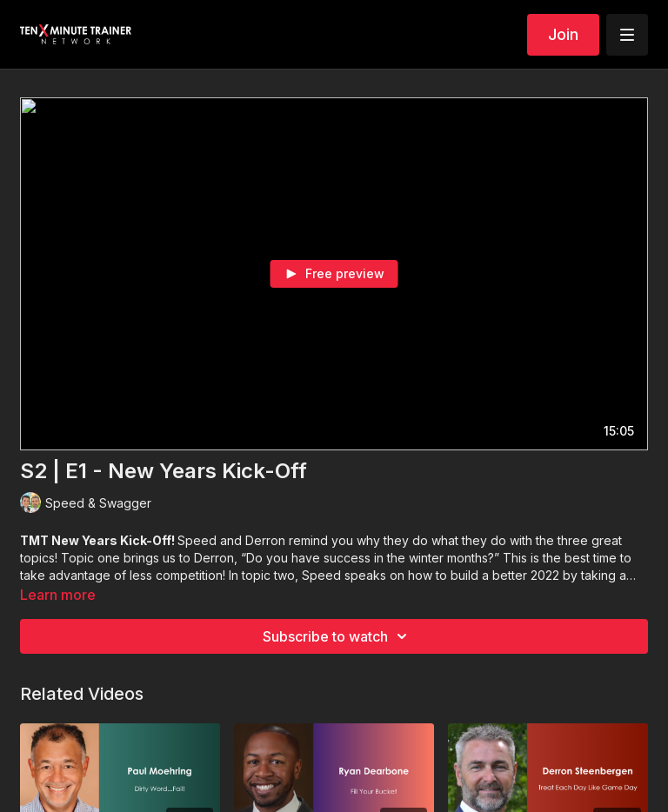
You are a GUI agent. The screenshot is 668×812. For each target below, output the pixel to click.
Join (563, 34)
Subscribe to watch (337, 636)
